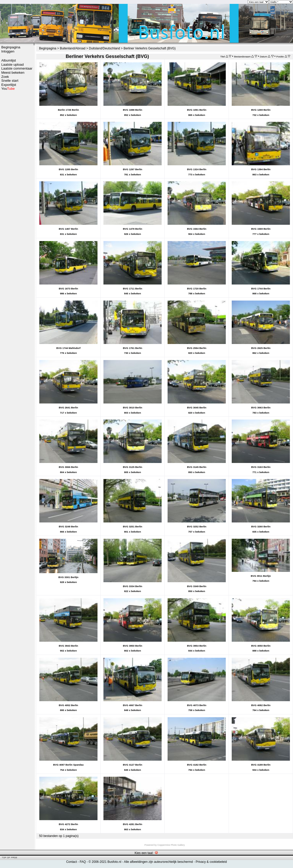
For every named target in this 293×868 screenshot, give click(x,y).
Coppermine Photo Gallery (171, 845)
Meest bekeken (13, 73)
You (8, 89)
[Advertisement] (17, 173)
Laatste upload (13, 65)
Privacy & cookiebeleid (211, 862)
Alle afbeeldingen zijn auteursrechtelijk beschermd (158, 862)
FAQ (83, 862)
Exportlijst (9, 85)
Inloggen (8, 51)
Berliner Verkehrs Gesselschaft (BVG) (150, 48)
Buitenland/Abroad (73, 48)
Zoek (5, 77)
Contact (72, 862)
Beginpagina (11, 47)
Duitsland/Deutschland (104, 48)
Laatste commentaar (17, 68)
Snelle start (10, 81)
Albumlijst (9, 60)
